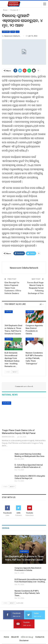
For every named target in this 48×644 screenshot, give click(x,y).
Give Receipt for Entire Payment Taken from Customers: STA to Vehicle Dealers (13, 288)
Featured (6, 32)
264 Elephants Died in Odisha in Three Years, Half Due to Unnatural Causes (24, 558)
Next (15, 372)
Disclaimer (24, 641)
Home (6, 637)
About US (15, 637)
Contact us (40, 637)
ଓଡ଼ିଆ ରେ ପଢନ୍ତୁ (27, 637)
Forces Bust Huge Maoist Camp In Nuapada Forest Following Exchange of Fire (35, 288)
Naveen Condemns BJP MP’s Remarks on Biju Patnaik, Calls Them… (27, 593)
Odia (13, 32)
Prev (8, 372)
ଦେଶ (17, 32)
